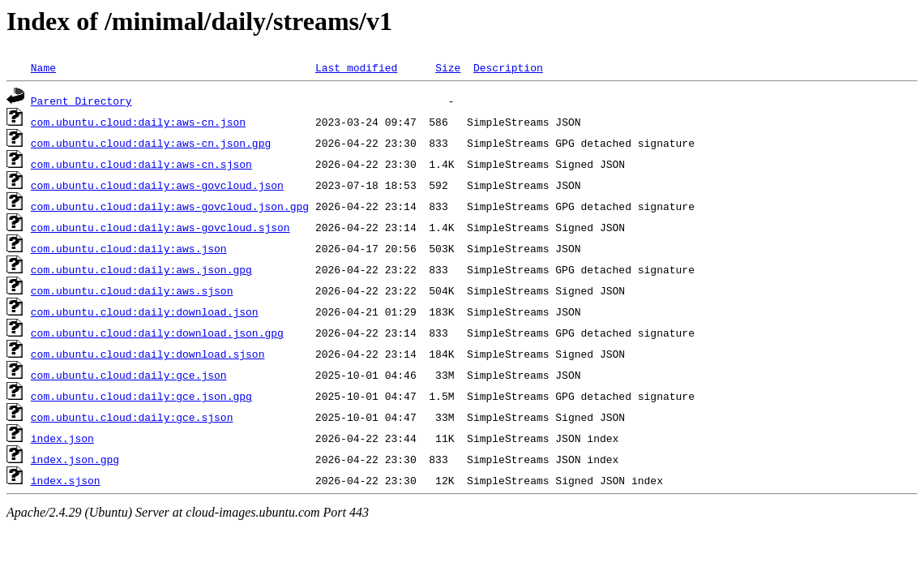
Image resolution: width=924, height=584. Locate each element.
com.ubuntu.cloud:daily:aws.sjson (132, 290)
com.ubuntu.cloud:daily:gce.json (129, 375)
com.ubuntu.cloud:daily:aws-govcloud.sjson (160, 227)
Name (43, 67)
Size (448, 67)
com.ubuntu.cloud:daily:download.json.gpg (157, 333)
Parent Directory (81, 101)
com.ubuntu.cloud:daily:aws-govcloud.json (157, 185)
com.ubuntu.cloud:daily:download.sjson (148, 354)
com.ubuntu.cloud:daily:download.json (145, 311)
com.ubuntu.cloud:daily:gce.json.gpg (141, 396)
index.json (62, 438)
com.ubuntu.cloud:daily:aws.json (129, 248)
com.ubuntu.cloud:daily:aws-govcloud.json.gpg (170, 206)
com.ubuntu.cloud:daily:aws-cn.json (138, 122)
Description (508, 67)
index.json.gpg (75, 459)
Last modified (356, 67)
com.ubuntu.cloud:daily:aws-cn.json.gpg (151, 143)
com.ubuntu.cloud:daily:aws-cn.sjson (141, 164)
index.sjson (66, 480)
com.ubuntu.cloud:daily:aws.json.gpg (141, 269)
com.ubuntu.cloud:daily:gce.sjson (132, 417)
